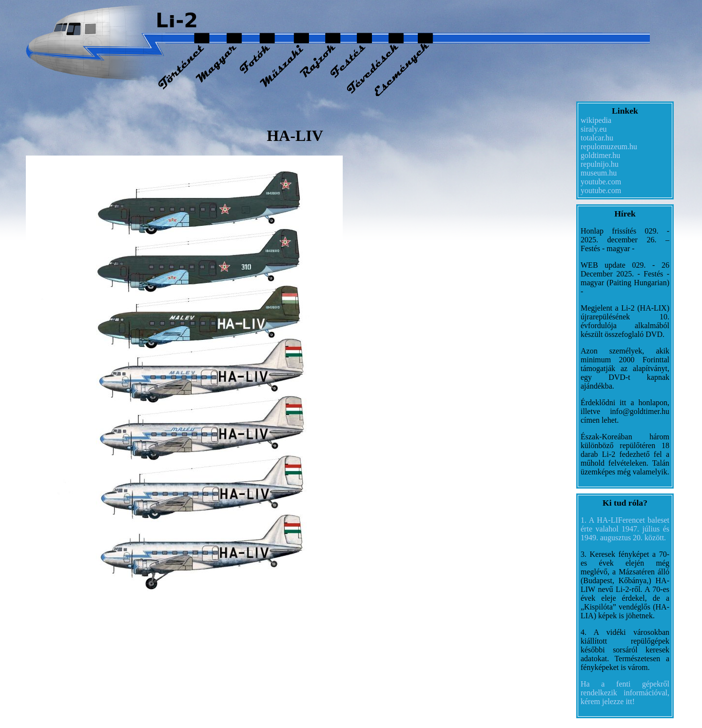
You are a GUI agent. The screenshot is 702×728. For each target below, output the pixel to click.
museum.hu (599, 173)
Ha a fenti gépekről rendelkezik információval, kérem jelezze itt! (625, 693)
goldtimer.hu (600, 155)
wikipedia (596, 120)
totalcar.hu (597, 138)
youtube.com (601, 182)
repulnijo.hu (600, 164)
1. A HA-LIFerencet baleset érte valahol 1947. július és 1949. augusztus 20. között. (625, 529)
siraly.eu (594, 129)
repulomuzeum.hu (609, 147)
